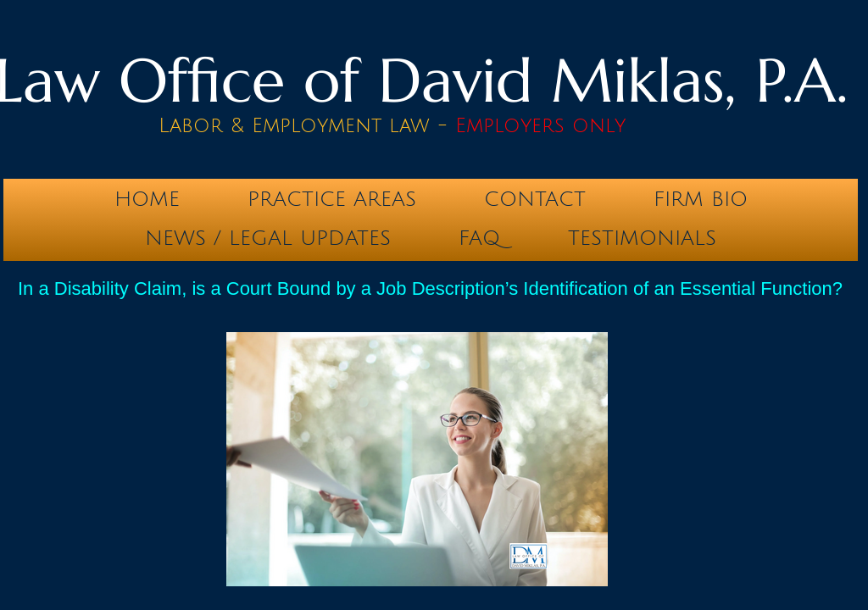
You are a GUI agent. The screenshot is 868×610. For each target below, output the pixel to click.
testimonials (642, 238)
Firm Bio (701, 199)
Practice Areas (332, 199)
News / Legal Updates (268, 238)
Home (147, 199)
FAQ (479, 238)
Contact (535, 199)
